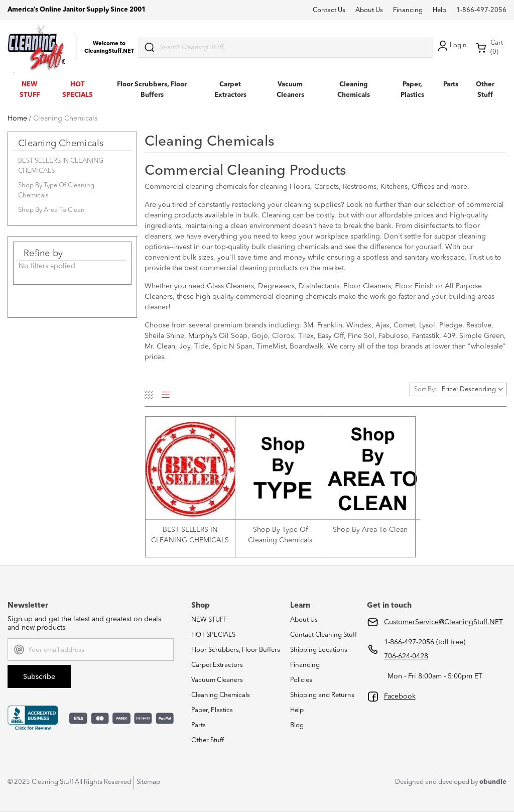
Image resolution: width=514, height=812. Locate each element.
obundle (493, 782)
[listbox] (473, 389)
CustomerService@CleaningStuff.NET (443, 622)
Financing (408, 10)
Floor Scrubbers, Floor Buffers (236, 650)
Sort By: (425, 389)
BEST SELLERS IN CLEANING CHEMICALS (61, 166)
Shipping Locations (319, 650)
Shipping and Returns (322, 695)
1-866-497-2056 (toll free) (425, 642)
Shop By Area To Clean (51, 210)
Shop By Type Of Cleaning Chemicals (56, 191)
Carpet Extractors (217, 665)
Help (439, 10)
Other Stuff (208, 740)
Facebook (400, 697)
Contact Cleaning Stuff (324, 635)
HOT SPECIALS (213, 635)
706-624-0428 (406, 656)
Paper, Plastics (212, 710)
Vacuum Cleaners (217, 680)
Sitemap (148, 782)
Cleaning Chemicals (221, 695)
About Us (369, 10)
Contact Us (329, 10)
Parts (451, 85)
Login (451, 46)
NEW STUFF (209, 620)
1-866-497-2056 (481, 10)
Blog (297, 725)
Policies (301, 680)
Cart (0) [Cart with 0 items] (489, 47)
